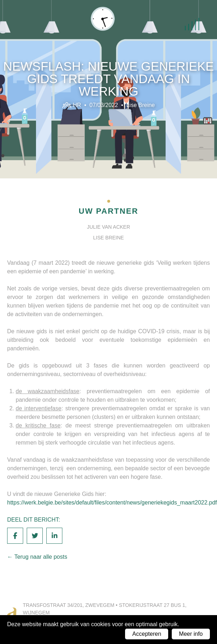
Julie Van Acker (108, 227)
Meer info (191, 634)
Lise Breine (140, 105)
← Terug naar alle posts (37, 557)
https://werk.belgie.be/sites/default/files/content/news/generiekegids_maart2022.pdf (112, 503)
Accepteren (147, 634)
